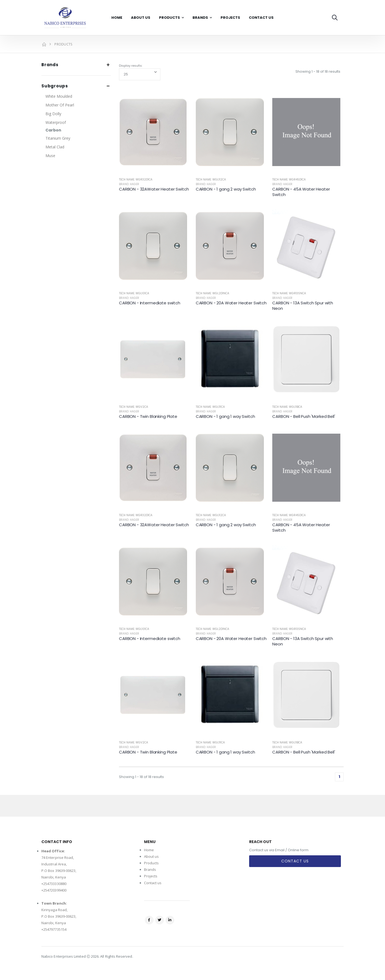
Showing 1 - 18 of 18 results (318, 71)
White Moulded (59, 96)
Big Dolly (53, 114)
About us (152, 856)
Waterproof (56, 122)
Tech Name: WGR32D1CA (136, 180)
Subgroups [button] (55, 86)
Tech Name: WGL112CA (211, 180)
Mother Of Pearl (60, 105)
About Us (141, 18)
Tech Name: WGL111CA (210, 407)
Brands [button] (50, 65)
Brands (200, 18)
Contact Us (261, 18)
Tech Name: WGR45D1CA (289, 180)
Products (169, 18)
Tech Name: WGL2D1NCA (213, 293)
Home (117, 18)
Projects (230, 18)
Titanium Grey (58, 138)
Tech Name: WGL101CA (134, 293)
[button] (335, 18)
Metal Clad (55, 147)
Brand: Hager (129, 184)
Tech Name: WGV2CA (134, 407)
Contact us (153, 883)
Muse (50, 156)
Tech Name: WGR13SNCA (289, 293)
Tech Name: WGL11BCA (287, 407)
